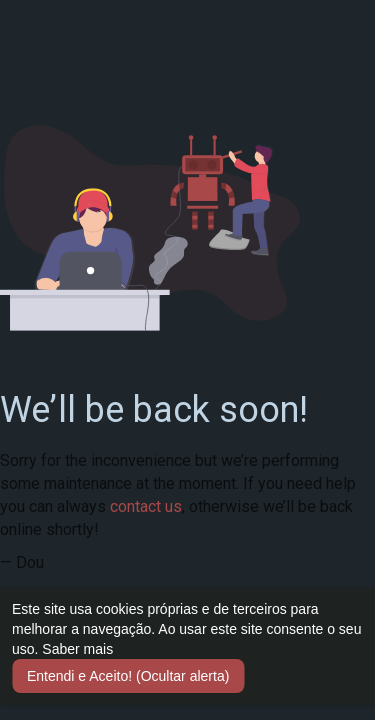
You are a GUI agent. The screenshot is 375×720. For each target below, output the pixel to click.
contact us (146, 506)
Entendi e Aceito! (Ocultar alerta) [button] (128, 676)
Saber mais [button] (77, 649)
